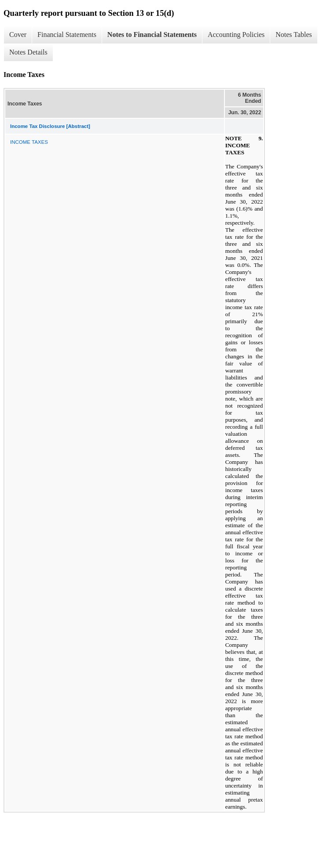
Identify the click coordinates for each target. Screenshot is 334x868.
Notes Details (28, 52)
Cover (18, 35)
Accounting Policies (236, 35)
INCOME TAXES (29, 142)
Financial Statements (67, 35)
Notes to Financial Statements (152, 35)
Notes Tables (294, 35)
